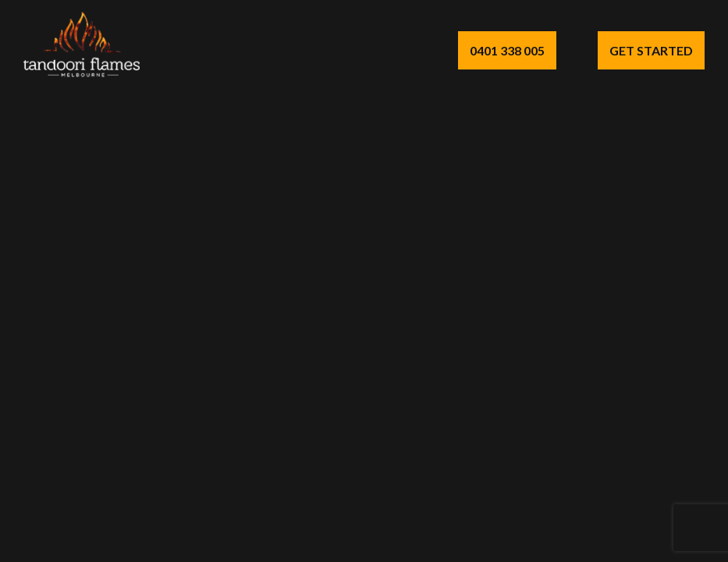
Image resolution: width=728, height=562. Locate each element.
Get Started (651, 50)
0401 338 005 (507, 50)
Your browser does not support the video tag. (364, 281)
